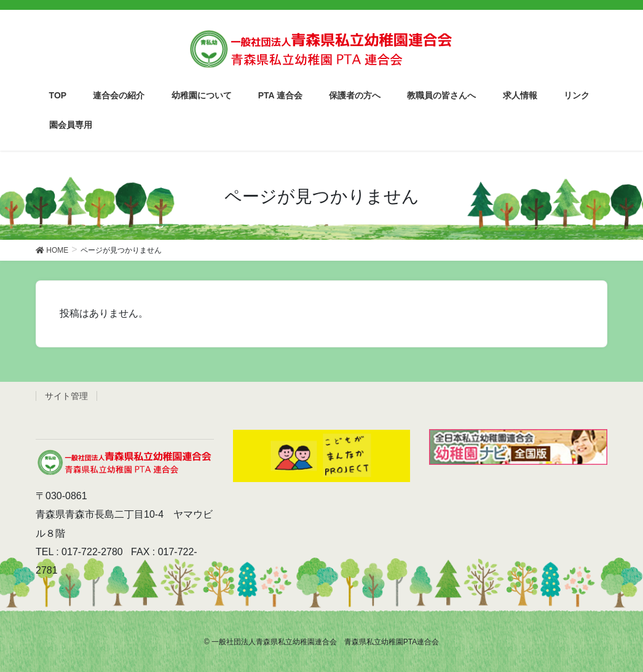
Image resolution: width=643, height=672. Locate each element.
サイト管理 (66, 396)
